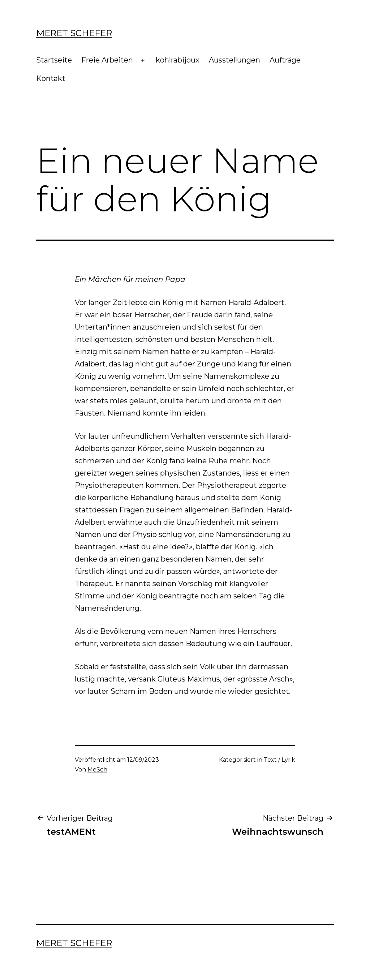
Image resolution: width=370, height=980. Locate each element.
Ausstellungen (235, 60)
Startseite (54, 60)
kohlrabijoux (178, 60)
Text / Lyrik (279, 760)
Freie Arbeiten (107, 60)
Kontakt (51, 78)
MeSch (97, 770)
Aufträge (285, 60)
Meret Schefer (74, 33)
